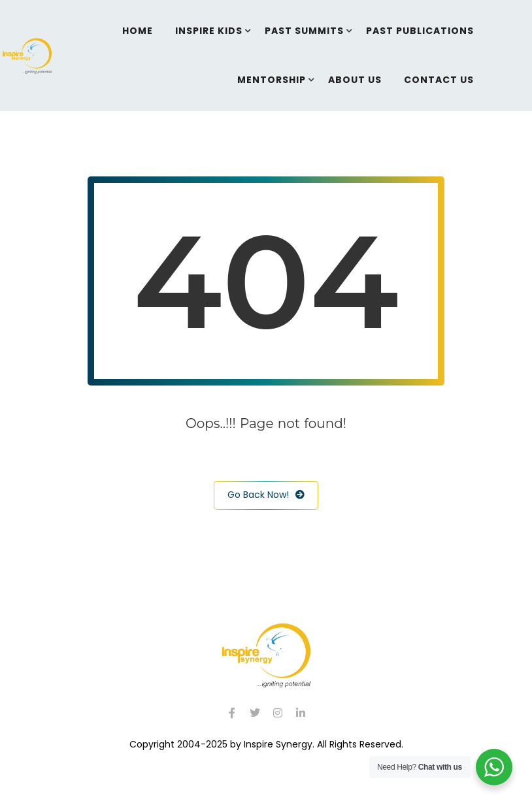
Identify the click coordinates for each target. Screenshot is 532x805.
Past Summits (304, 31)
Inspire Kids (209, 31)
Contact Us (439, 80)
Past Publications (420, 31)
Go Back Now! (266, 495)
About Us (355, 80)
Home (138, 31)
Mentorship (272, 80)
